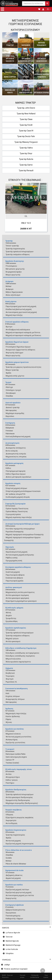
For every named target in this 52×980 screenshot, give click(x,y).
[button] (2, 9)
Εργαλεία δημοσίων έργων (26, 60)
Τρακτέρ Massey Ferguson (26, 142)
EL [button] (48, 9)
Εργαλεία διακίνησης (42, 60)
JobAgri (7, 965)
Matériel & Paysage (13, 945)
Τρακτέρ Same (26, 165)
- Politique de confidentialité (35, 976)
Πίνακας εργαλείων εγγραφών (16, 969)
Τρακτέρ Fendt (26, 125)
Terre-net (9, 937)
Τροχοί (26, 77)
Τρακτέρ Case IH (26, 131)
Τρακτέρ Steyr (26, 153)
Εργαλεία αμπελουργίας (26, 91)
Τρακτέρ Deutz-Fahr (26, 136)
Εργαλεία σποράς (42, 93)
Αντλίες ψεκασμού (42, 44)
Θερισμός (26, 45)
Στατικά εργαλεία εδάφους (10, 59)
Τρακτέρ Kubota (26, 159)
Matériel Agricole (12, 941)
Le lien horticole (12, 949)
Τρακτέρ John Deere (26, 108)
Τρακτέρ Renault (26, 171)
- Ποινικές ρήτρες (22, 976)
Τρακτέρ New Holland (26, 114)
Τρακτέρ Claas (26, 119)
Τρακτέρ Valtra (26, 148)
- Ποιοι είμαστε (46, 976)
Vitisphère (10, 953)
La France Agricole (13, 933)
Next (44, 198)
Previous (8, 198)
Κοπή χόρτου (10, 77)
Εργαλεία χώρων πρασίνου (42, 76)
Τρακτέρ (10, 45)
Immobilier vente (10, 91)
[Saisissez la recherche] (34, 4)
